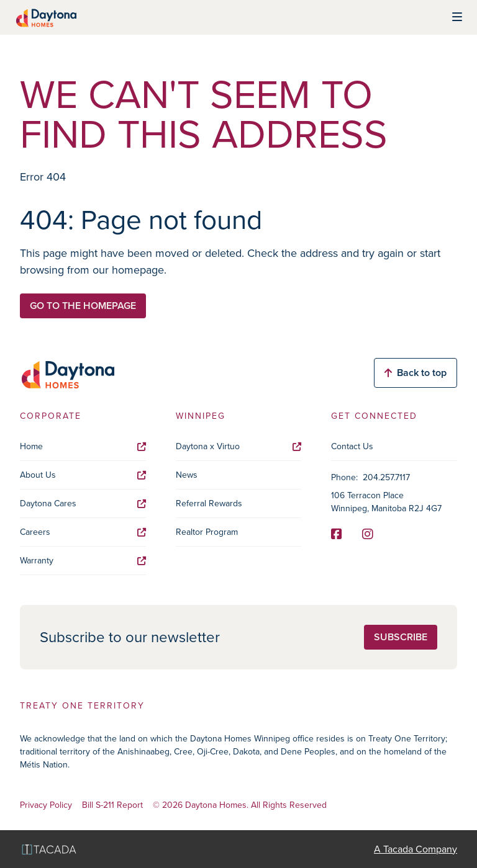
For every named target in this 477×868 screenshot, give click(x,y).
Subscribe (401, 637)
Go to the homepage (83, 306)
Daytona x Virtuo (239, 446)
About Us (83, 475)
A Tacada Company (416, 849)
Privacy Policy (46, 806)
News (187, 475)
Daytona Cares (83, 503)
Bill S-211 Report (112, 806)
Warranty (83, 561)
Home (83, 446)
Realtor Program (207, 532)
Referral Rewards (209, 503)
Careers (83, 532)
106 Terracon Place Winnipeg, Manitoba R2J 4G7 (386, 502)
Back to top (416, 373)
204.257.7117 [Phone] (386, 477)
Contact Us (352, 446)
